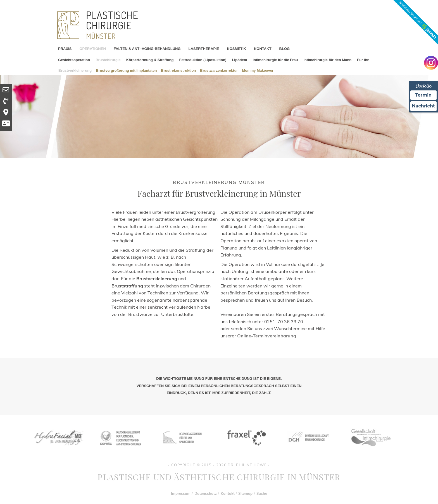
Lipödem (239, 60)
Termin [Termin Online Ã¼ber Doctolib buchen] (424, 95)
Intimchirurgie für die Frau (275, 60)
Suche (262, 493)
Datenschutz (206, 493)
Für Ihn (363, 60)
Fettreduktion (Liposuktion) (203, 60)
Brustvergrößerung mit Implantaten (126, 70)
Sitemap (245, 493)
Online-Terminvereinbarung (267, 336)
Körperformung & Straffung (150, 60)
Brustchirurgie (108, 60)
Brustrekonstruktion (178, 70)
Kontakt (228, 493)
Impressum (181, 493)
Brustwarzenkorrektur (219, 70)
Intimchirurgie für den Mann (327, 60)
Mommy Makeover (258, 70)
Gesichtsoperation (74, 60)
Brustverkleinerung (75, 70)
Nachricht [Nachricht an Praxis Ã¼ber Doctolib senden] (423, 106)
